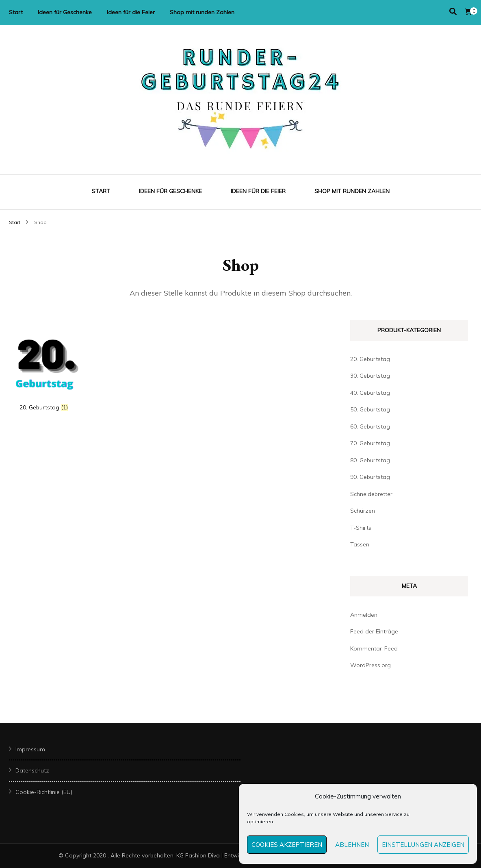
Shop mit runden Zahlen (202, 12)
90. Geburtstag (370, 477)
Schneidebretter (371, 494)
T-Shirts (361, 528)
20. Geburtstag (370, 359)
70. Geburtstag (370, 443)
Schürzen (363, 511)
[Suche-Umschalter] (453, 12)
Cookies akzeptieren (287, 845)
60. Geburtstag (370, 426)
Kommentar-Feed (374, 648)
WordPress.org (370, 665)
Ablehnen (352, 845)
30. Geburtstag (370, 376)
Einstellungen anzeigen (423, 845)
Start (16, 12)
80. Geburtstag (370, 460)
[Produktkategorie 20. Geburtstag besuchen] (44, 369)
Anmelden (364, 615)
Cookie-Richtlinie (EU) (44, 792)
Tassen (360, 544)
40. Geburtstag (370, 393)
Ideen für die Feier (131, 12)
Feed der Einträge (374, 631)
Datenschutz (32, 770)
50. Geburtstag (370, 409)
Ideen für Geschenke (65, 12)
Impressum (30, 749)
